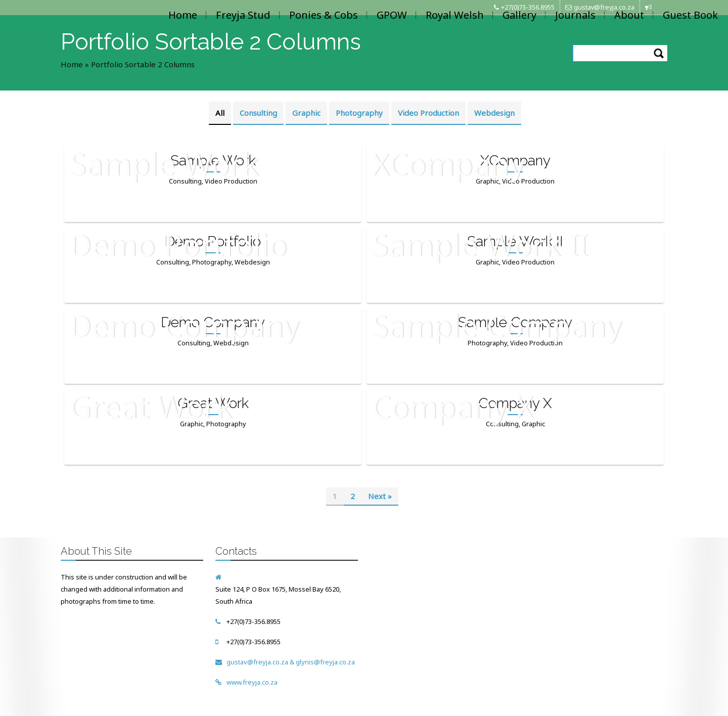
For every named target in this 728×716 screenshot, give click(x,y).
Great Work (213, 403)
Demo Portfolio (213, 241)
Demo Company (213, 322)
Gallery (519, 15)
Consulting (258, 113)
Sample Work (213, 161)
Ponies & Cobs (324, 15)
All (220, 113)
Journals (575, 15)
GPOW (392, 15)
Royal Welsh (455, 15)
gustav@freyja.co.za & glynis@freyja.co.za (291, 662)
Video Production (428, 113)
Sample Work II (515, 241)
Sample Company (515, 322)
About (629, 15)
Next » (380, 496)
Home (183, 15)
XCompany (515, 161)
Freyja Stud (243, 15)
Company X (515, 403)
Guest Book (690, 15)
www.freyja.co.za (252, 682)
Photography (359, 113)
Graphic (306, 113)
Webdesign (494, 113)
